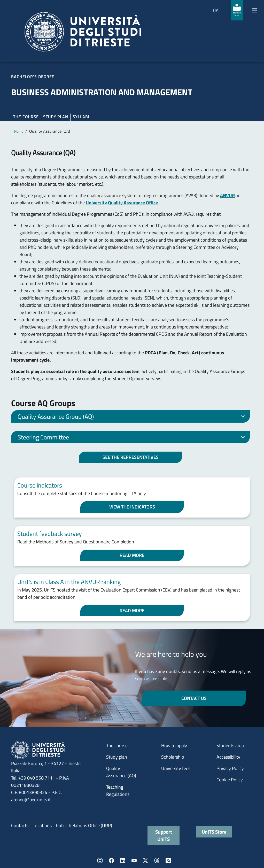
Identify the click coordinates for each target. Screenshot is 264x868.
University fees (176, 768)
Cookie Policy (230, 780)
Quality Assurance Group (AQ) (132, 417)
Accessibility (228, 757)
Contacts (20, 825)
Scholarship (173, 757)
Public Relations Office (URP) (84, 825)
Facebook (111, 860)
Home (19, 131)
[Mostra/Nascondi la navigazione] (254, 10)
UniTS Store (214, 832)
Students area (230, 746)
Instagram (100, 860)
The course (26, 117)
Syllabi (81, 117)
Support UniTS (164, 835)
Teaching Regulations (118, 791)
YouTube (134, 860)
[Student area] (237, 10)
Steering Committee (132, 438)
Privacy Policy (230, 768)
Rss (168, 860)
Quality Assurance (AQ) (121, 772)
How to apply (174, 746)
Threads (157, 860)
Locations (42, 825)
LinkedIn (123, 860)
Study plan (56, 117)
